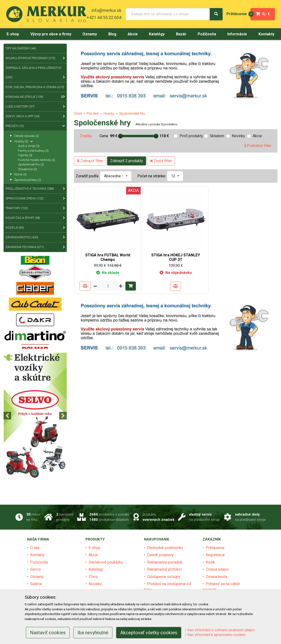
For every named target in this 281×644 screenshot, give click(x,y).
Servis (36, 569)
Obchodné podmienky (165, 548)
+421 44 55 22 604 (104, 17)
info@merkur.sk (106, 10)
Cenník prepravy (160, 555)
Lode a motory (35, 107)
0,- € (260, 14)
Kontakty (37, 555)
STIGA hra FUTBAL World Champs (108, 257)
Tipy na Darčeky (21, 48)
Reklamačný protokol (164, 569)
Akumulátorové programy (35, 58)
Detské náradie (27, 136)
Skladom (217, 136)
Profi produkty (191, 136)
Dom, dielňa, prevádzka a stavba (35, 89)
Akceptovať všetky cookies (149, 633)
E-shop (95, 548)
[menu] (237, 14)
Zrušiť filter (161, 161)
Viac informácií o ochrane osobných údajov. (220, 630)
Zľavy (93, 577)
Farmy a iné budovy (33, 151)
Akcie (257, 136)
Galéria (36, 584)
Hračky (109, 114)
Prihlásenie (215, 548)
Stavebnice (28, 169)
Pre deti (93, 114)
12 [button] (174, 176)
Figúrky (25, 155)
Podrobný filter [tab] (258, 146)
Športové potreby (28, 180)
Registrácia (215, 555)
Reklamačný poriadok (165, 562)
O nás (35, 548)
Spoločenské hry (132, 114)
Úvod (78, 114)
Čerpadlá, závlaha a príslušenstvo (35, 74)
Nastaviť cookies (48, 633)
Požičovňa (39, 562)
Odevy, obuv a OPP (35, 116)
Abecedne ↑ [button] (114, 176)
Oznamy (37, 577)
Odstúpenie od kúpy (164, 577)
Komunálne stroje (34, 97)
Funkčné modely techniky (37, 160)
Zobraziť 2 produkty (127, 161)
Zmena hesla (216, 577)
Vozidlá (35, 228)
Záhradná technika (35, 247)
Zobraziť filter (90, 161)
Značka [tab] (86, 136)
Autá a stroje (29, 146)
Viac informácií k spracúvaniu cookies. (216, 635)
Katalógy (96, 569)
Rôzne (20, 174)
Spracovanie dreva (35, 198)
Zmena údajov (217, 569)
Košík (210, 562)
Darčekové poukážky (106, 562)
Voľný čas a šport (35, 218)
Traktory (35, 208)
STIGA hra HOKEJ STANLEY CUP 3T (176, 257)
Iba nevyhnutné (93, 633)
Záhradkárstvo (35, 237)
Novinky (238, 136)
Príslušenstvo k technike (35, 189)
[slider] (120, 136)
